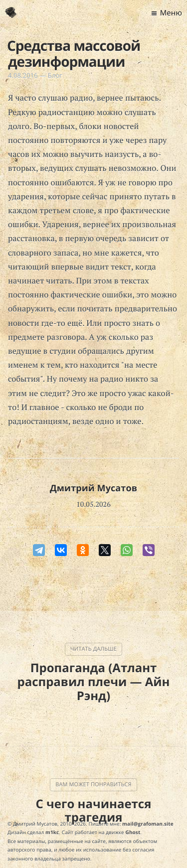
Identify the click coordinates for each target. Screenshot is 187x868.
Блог (55, 75)
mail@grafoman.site (148, 824)
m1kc (52, 832)
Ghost (133, 832)
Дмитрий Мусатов (93, 488)
